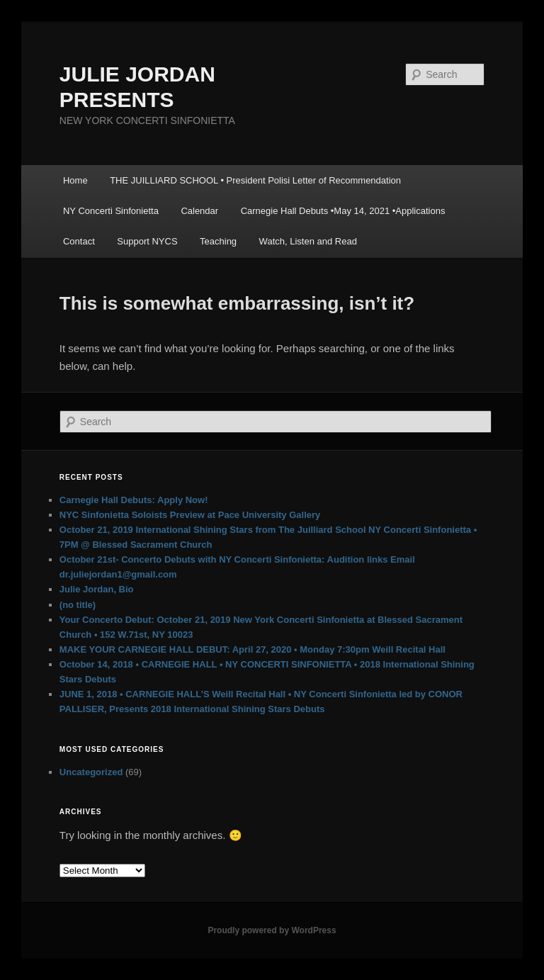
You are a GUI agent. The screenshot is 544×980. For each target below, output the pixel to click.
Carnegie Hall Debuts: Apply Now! (134, 500)
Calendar (199, 211)
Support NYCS (147, 241)
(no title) (78, 605)
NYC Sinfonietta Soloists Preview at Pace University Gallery (190, 515)
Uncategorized (91, 772)
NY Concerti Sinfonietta (111, 211)
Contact (79, 241)
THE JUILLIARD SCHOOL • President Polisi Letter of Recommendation (255, 180)
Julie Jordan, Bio (97, 589)
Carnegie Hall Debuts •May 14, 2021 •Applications (343, 211)
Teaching (218, 241)
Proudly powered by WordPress (272, 930)
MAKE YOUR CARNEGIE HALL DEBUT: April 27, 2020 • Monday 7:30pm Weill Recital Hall (253, 649)
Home (75, 180)
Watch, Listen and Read (308, 241)
